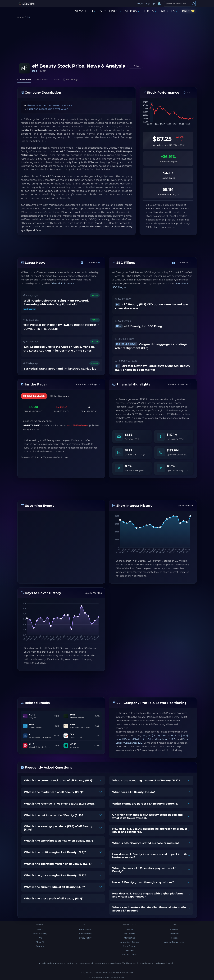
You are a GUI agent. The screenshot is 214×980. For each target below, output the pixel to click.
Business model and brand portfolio (50, 105)
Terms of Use (85, 929)
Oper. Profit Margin (177, 470)
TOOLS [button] (150, 11)
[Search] (180, 4)
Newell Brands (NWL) (128, 739)
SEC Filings (71, 79)
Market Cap (168, 178)
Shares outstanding (168, 194)
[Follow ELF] (135, 66)
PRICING (189, 11)
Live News (130, 950)
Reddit (174, 938)
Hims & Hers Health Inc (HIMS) (159, 739)
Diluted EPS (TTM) (135, 455)
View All (94, 263)
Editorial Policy (40, 934)
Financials (41, 79)
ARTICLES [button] (169, 11)
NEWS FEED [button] (85, 11)
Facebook (174, 934)
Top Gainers (129, 934)
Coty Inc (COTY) (151, 735)
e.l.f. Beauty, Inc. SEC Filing (139, 326)
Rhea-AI (40, 942)
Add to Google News (174, 942)
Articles (130, 929)
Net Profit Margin (134, 470)
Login (140, 4)
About (40, 929)
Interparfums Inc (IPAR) (174, 735)
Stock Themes (130, 946)
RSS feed (174, 929)
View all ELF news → (63, 284)
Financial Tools (129, 955)
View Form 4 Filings (88, 384)
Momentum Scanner (130, 942)
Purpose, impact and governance (48, 109)
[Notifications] (159, 4)
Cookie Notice (85, 934)
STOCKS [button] (132, 11)
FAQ (40, 938)
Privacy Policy (85, 938)
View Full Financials (179, 384)
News (55, 79)
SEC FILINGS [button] (111, 11)
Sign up (150, 4)
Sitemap (40, 946)
